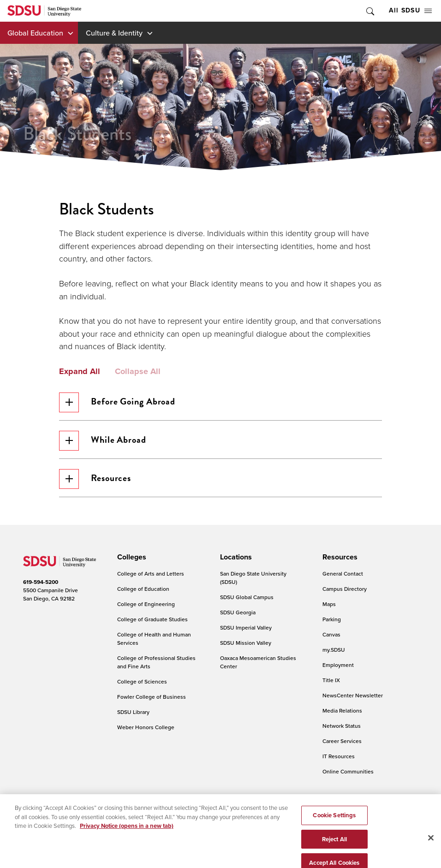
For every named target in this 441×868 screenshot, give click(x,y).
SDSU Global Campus (247, 597)
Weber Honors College (146, 727)
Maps (329, 604)
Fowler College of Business (152, 697)
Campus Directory (345, 589)
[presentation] (130, 557)
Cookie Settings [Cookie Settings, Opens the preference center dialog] (334, 825)
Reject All (334, 848)
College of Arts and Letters (151, 574)
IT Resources (339, 756)
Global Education (35, 33)
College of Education (143, 589)
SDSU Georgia (238, 612)
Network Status (342, 726)
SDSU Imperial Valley (246, 627)
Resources (95, 479)
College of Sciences (142, 681)
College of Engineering (146, 604)
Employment (338, 665)
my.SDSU (334, 650)
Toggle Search (369, 11)
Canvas (331, 634)
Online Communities (348, 771)
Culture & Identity (114, 33)
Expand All (80, 372)
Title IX (331, 680)
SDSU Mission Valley (246, 643)
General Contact (343, 574)
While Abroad (103, 441)
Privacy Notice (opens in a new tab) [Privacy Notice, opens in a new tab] (127, 835)
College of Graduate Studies (152, 619)
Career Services (342, 741)
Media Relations (342, 710)
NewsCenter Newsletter (353, 695)
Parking (332, 619)
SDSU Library (133, 712)
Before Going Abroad (117, 402)
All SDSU (410, 10)
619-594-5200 (41, 582)
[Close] (431, 847)
